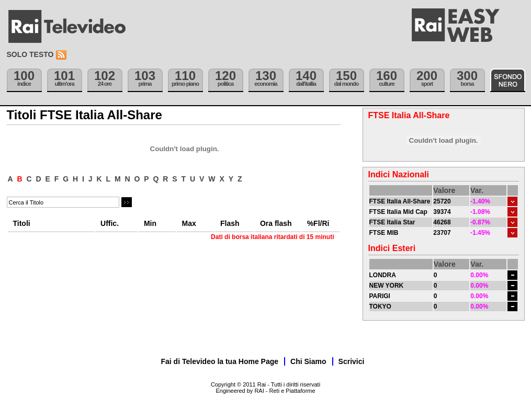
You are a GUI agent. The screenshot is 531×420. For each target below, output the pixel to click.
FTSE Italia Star (392, 222)
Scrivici (352, 361)
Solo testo (30, 54)
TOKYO (380, 307)
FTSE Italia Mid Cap (398, 212)
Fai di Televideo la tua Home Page (220, 361)
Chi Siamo (308, 361)
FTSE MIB (384, 233)
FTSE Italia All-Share (400, 201)
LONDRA (383, 275)
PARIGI (380, 296)
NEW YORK (387, 286)
